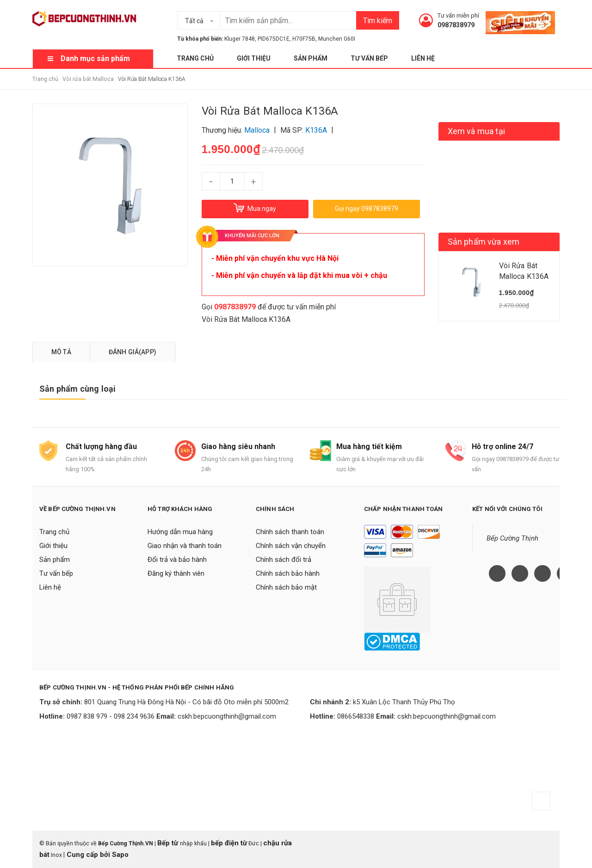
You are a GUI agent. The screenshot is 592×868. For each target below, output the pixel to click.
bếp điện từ (229, 843)
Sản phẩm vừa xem (484, 242)
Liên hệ (423, 58)
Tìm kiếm (378, 21)
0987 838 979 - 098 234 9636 (111, 716)
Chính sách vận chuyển (291, 546)
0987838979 (456, 25)
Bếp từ (169, 843)
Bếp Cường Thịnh (512, 538)
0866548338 (356, 716)
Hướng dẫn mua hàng (180, 532)
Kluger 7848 (240, 39)
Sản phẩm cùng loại (77, 389)
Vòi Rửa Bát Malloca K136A (246, 319)
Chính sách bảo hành (288, 573)
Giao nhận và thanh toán (185, 546)
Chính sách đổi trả (284, 560)
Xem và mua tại (477, 131)
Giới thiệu (254, 58)
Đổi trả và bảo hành (177, 560)
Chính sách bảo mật (286, 587)
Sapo (120, 855)
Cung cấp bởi (88, 855)
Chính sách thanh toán (290, 532)
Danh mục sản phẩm (95, 58)
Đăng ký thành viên (176, 573)
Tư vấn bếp (369, 58)
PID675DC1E (274, 39)
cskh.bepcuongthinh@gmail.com (227, 716)
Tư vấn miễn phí (458, 15)
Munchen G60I (337, 39)
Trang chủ (195, 58)
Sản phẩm (311, 58)
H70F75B (304, 39)
